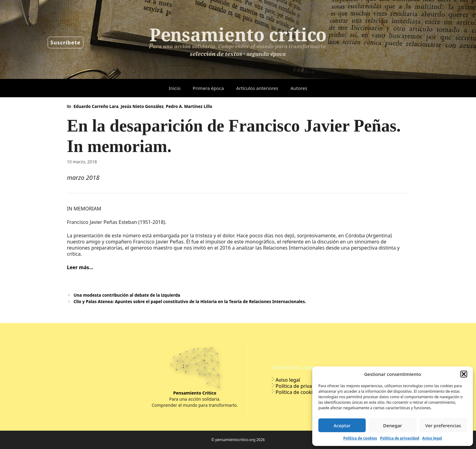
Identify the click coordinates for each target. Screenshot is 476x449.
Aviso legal (432, 438)
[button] (464, 374)
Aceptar (342, 425)
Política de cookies (360, 438)
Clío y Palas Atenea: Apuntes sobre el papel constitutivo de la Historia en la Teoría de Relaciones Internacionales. (190, 301)
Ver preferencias (443, 425)
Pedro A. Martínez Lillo (189, 106)
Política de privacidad (400, 438)
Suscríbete (66, 42)
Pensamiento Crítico (195, 393)
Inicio (174, 88)
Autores (299, 88)
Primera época (208, 88)
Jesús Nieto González (142, 106)
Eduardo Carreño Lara (96, 106)
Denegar (393, 425)
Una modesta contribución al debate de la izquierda (127, 295)
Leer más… (80, 267)
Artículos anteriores (257, 88)
